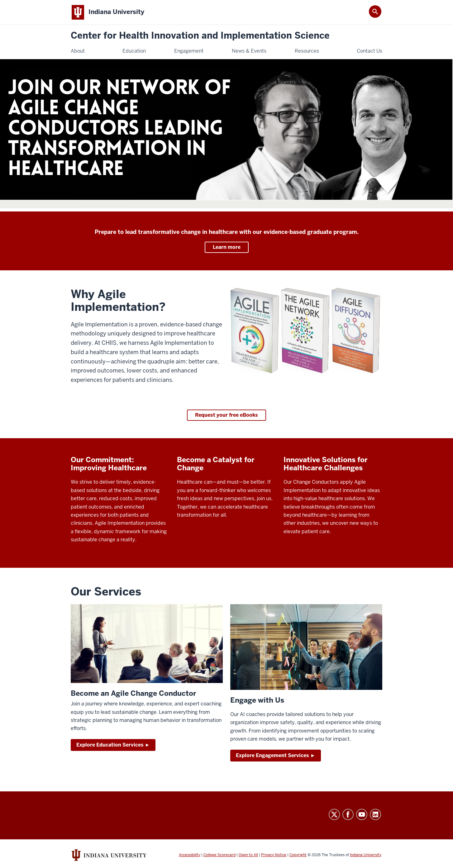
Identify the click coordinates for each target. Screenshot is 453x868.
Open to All (248, 855)
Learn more (227, 247)
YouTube (362, 814)
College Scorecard (219, 855)
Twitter (334, 814)
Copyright (298, 855)
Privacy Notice (274, 855)
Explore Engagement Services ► (276, 755)
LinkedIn (375, 814)
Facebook (348, 814)
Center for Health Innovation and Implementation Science (200, 36)
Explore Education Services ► (113, 745)
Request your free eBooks (227, 415)
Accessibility (190, 855)
